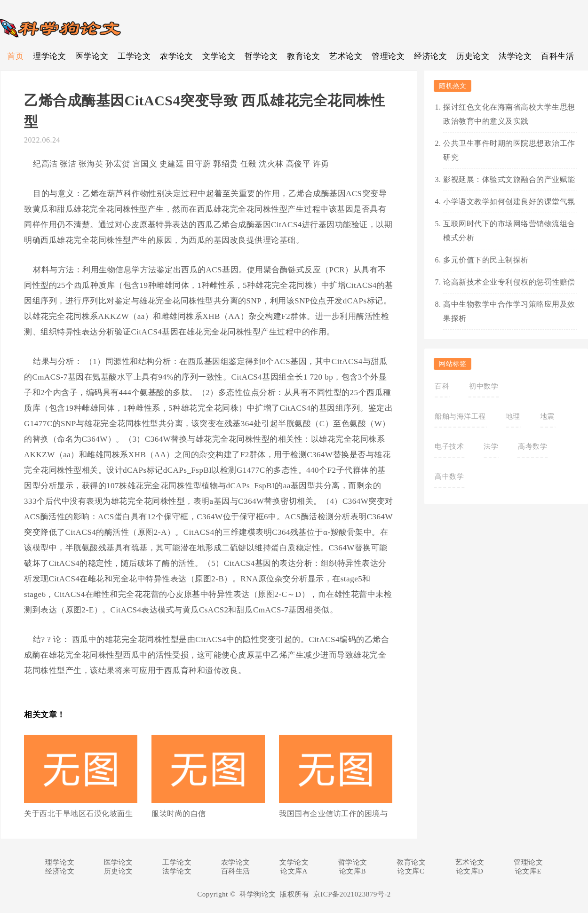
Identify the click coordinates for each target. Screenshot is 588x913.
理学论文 (49, 56)
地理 (513, 416)
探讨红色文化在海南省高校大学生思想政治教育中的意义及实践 (509, 114)
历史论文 (473, 56)
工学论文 (134, 56)
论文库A (294, 871)
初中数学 (484, 386)
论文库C (411, 871)
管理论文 (388, 56)
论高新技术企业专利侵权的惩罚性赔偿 (509, 282)
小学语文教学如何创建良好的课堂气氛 (509, 202)
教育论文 (303, 56)
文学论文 (219, 56)
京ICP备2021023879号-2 (352, 894)
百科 (442, 386)
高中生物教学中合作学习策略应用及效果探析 (509, 311)
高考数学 (532, 446)
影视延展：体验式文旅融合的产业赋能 (509, 179)
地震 (547, 416)
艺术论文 (346, 56)
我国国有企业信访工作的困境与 (333, 814)
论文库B (353, 871)
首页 (15, 56)
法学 (491, 446)
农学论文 (176, 56)
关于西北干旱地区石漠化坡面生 (78, 814)
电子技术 (449, 446)
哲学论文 (261, 56)
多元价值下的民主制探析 (486, 260)
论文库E (528, 871)
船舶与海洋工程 (460, 416)
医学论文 (92, 56)
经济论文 (430, 56)
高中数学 (449, 476)
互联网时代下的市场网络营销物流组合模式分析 (509, 231)
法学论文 (515, 56)
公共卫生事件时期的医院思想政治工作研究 (509, 150)
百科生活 (557, 56)
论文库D (470, 871)
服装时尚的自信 (179, 814)
